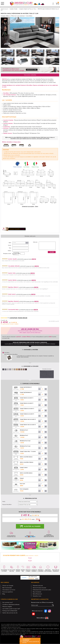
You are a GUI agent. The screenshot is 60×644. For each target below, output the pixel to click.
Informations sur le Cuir (9, 590)
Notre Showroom (37, 594)
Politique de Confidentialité (10, 611)
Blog (4, 594)
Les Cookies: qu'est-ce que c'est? (11, 609)
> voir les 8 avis (13, 318)
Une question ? (31, 641)
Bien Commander (7, 588)
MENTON (34, 259)
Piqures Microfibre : (7, 504)
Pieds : (4, 502)
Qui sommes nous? (8, 602)
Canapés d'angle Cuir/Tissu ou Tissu (27, 9)
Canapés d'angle (13, 9)
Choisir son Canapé (8, 586)
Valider (52, 252)
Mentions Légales (7, 606)
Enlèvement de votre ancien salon (42, 590)
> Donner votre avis (22, 318)
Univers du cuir (4, 9)
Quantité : (40, 387)
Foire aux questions (8, 592)
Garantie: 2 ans (37, 596)
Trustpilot (24, 578)
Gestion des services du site (10, 613)
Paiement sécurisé (38, 586)
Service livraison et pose (39, 588)
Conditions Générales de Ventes (11, 604)
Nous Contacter (37, 592)
